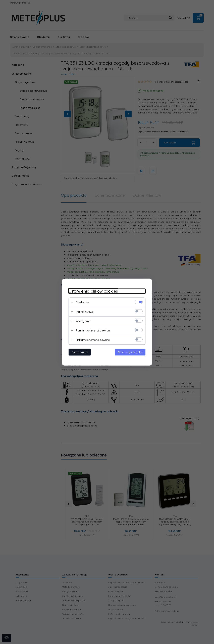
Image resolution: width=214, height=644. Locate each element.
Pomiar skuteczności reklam (93, 330)
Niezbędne (83, 302)
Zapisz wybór (80, 352)
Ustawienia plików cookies (93, 291)
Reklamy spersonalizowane (93, 340)
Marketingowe (85, 312)
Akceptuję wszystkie (130, 352)
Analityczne (83, 321)
